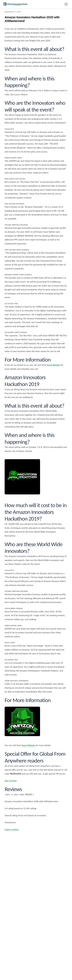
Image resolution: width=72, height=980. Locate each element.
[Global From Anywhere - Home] (15, 4)
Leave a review (12, 829)
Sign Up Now (11, 781)
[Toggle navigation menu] (66, 4)
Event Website (53, 365)
